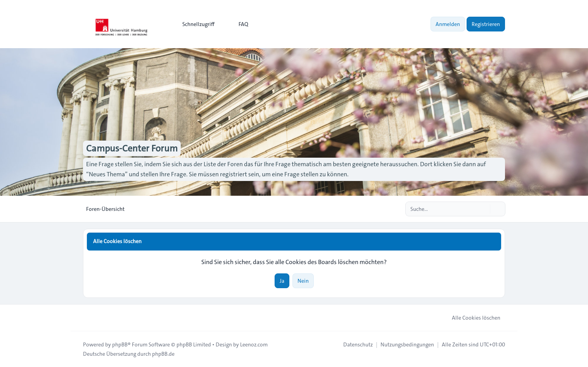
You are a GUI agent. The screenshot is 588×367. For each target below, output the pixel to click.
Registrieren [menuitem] (486, 24)
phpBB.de (163, 354)
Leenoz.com (254, 344)
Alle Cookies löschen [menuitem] (471, 318)
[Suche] (483, 209)
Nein (303, 281)
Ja (282, 281)
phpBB (120, 344)
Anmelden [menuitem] (448, 24)
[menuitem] (195, 24)
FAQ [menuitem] (238, 24)
